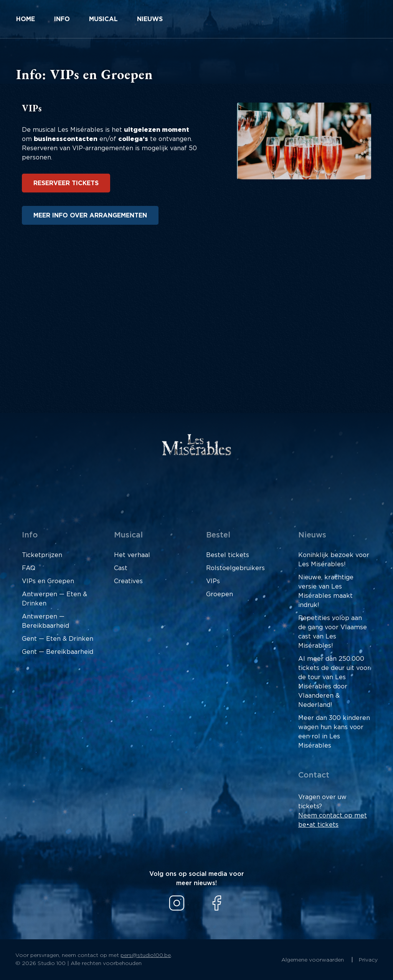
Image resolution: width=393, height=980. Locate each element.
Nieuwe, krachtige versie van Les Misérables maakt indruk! (326, 591)
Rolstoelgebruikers (235, 568)
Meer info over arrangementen (90, 216)
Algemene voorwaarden (313, 960)
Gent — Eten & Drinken (58, 639)
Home (26, 19)
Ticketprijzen (42, 555)
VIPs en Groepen (48, 581)
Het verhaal (132, 555)
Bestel (218, 535)
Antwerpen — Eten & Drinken (54, 599)
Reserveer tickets (66, 183)
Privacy (368, 960)
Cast (121, 568)
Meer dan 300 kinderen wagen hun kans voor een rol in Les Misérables (334, 732)
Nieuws (150, 19)
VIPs (213, 581)
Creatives (128, 581)
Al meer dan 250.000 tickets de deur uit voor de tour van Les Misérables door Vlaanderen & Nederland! (334, 682)
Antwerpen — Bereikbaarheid (45, 621)
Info (62, 19)
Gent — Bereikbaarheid (58, 652)
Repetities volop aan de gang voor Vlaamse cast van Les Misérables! (333, 632)
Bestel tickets (228, 555)
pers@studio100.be (146, 955)
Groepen (220, 594)
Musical (103, 19)
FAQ (29, 568)
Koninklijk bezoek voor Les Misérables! (334, 560)
